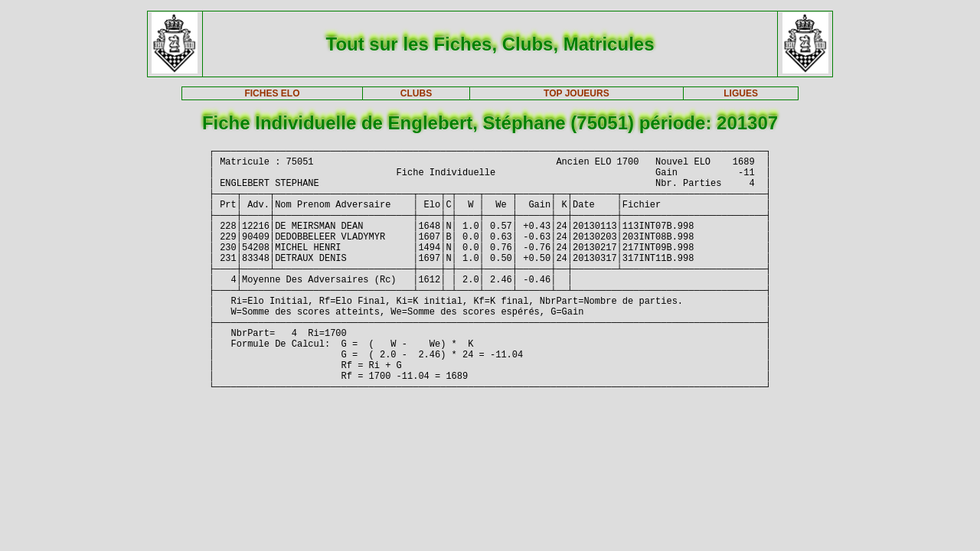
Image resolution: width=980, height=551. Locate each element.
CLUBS (416, 93)
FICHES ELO (272, 93)
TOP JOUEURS (577, 93)
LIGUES (741, 93)
